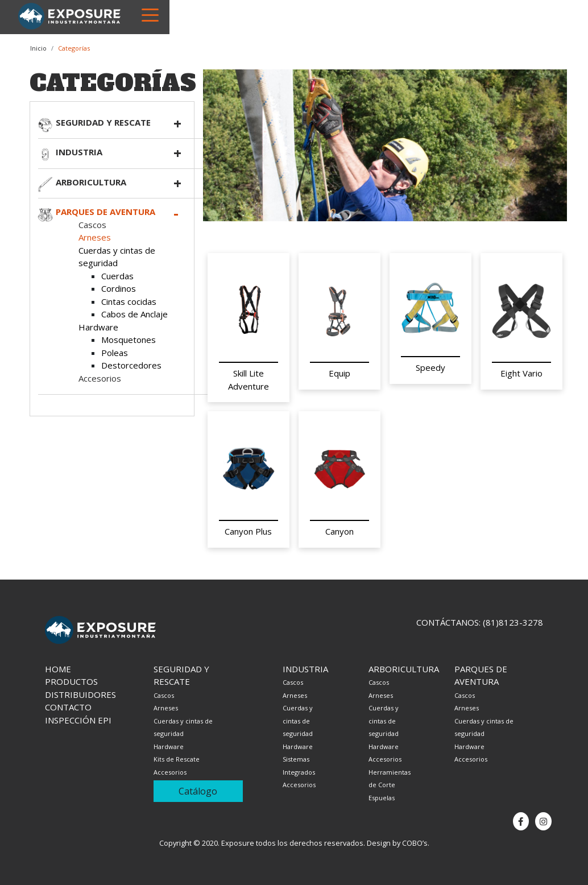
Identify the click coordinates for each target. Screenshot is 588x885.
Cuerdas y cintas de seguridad (298, 721)
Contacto (68, 707)
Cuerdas (117, 276)
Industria (79, 152)
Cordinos (119, 288)
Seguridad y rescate (103, 122)
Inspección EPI (78, 720)
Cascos (92, 225)
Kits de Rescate (177, 759)
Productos (71, 681)
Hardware (98, 327)
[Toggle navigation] (150, 14)
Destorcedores (131, 365)
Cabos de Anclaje (134, 314)
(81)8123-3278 (513, 622)
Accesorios (100, 378)
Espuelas (382, 798)
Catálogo (198, 791)
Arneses (95, 237)
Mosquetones (129, 340)
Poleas (115, 353)
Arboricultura (91, 182)
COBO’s (415, 843)
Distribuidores (80, 694)
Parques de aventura (105, 212)
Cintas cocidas (129, 301)
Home (58, 669)
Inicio (38, 48)
